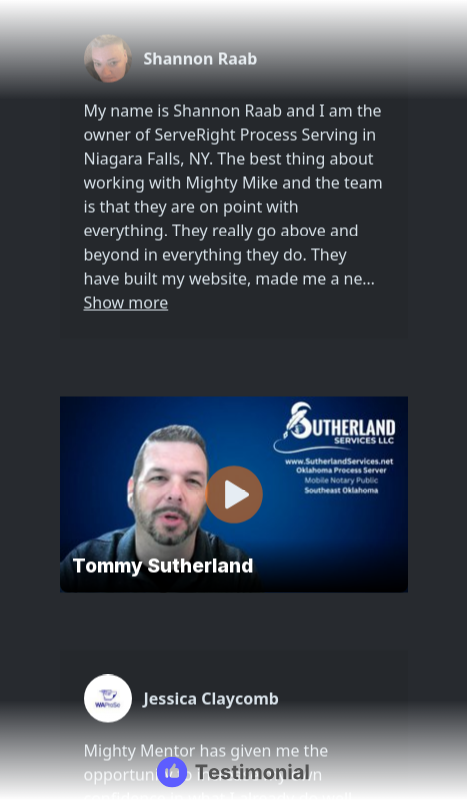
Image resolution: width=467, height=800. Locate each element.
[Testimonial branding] (233, 772)
